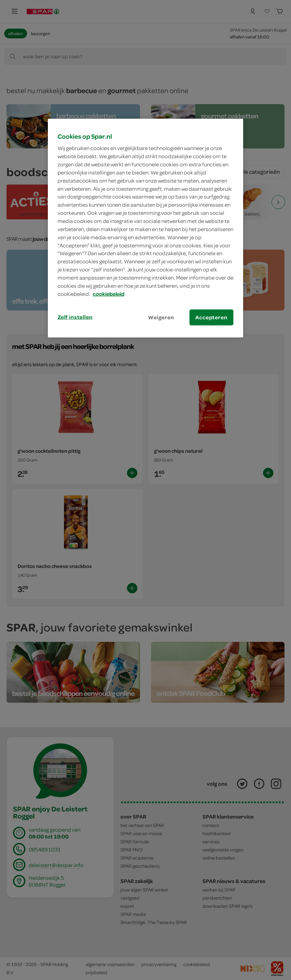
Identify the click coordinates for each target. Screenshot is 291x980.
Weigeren (161, 317)
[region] (145, 228)
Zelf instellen (75, 317)
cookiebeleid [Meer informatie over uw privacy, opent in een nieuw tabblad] (109, 294)
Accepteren (211, 317)
